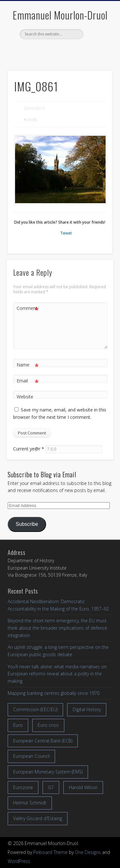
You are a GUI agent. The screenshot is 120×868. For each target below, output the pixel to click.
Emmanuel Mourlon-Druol (60, 15)
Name (28, 365)
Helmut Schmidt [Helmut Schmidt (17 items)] (30, 803)
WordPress (19, 861)
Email (28, 381)
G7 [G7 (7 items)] (51, 787)
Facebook (46, 50)
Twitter (59, 50)
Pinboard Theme (50, 852)
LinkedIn (73, 50)
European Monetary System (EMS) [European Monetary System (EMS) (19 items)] (48, 772)
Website (25, 397)
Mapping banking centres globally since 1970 (54, 693)
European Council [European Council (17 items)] (31, 756)
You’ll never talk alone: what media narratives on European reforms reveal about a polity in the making (57, 674)
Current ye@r (29, 449)
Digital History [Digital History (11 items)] (87, 709)
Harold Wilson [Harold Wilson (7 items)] (83, 787)
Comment (28, 308)
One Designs (88, 852)
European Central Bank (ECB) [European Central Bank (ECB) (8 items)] (43, 741)
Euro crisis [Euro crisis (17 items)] (48, 725)
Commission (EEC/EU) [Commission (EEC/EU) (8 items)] (35, 709)
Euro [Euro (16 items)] (18, 725)
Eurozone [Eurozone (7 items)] (23, 787)
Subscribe (27, 524)
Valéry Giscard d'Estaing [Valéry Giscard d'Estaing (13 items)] (38, 818)
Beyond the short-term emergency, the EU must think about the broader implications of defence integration (57, 628)
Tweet (66, 233)
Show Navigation (97, 57)
